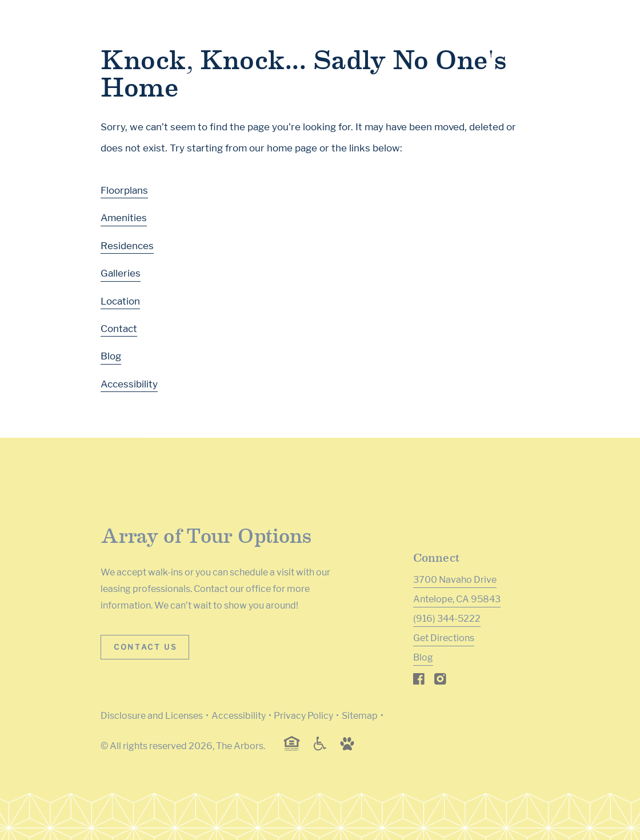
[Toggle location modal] (36, 804)
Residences (127, 246)
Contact (119, 329)
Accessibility (129, 384)
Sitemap (360, 716)
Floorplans (124, 190)
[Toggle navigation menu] (606, 31)
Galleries (121, 273)
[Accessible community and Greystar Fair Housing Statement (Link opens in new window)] (320, 748)
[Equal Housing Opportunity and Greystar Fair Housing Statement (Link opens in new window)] (292, 749)
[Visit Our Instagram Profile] (440, 681)
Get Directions (444, 638)
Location (120, 301)
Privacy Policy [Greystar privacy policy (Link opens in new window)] (303, 716)
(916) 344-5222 (447, 619)
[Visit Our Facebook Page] (419, 681)
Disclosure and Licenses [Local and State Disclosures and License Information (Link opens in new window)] (152, 716)
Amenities (124, 218)
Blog (111, 356)
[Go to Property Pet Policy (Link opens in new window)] (347, 748)
